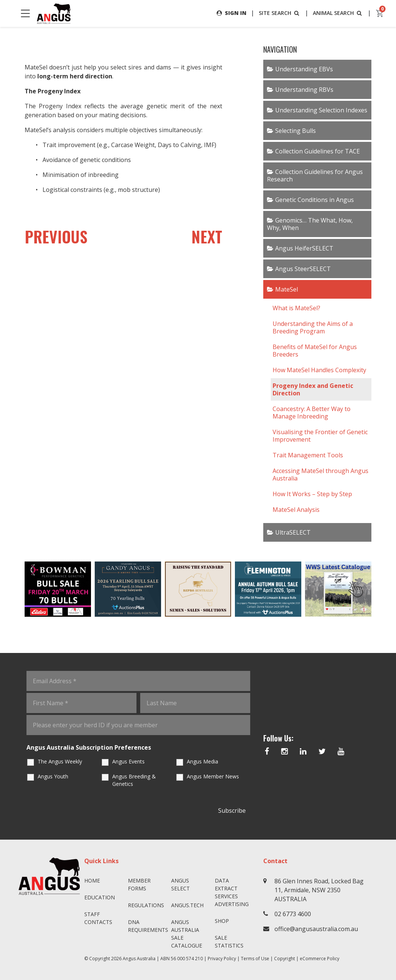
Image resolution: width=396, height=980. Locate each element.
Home (92, 881)
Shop (222, 921)
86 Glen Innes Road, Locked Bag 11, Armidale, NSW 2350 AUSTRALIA (319, 890)
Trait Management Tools (308, 455)
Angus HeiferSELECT (304, 248)
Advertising (232, 904)
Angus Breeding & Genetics (134, 780)
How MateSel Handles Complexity (319, 370)
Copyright (285, 959)
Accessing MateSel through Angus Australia (320, 475)
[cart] (380, 13)
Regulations (146, 905)
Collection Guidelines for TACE (318, 151)
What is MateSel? (297, 308)
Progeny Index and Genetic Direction (313, 389)
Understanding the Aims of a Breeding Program (313, 327)
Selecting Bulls (296, 131)
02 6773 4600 (293, 914)
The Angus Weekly (60, 761)
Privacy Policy (222, 959)
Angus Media (202, 761)
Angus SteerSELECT (303, 269)
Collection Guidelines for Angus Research (315, 175)
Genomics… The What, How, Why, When (310, 224)
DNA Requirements (147, 926)
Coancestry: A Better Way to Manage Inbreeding (312, 413)
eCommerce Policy (320, 959)
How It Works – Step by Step (312, 494)
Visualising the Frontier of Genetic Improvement (320, 436)
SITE (280, 13)
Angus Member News (213, 776)
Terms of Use (255, 959)
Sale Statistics (229, 942)
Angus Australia (139, 959)
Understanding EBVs (304, 69)
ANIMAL (338, 13)
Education (100, 897)
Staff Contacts (98, 918)
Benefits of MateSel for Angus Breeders (315, 351)
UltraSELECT (293, 532)
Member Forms (139, 884)
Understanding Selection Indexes (321, 110)
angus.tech (187, 905)
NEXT (207, 236)
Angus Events (128, 761)
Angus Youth (53, 776)
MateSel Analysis (296, 510)
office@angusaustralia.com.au (316, 929)
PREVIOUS (56, 236)
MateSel (287, 289)
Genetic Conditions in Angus (315, 200)
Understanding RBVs (304, 90)
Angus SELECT (180, 884)
